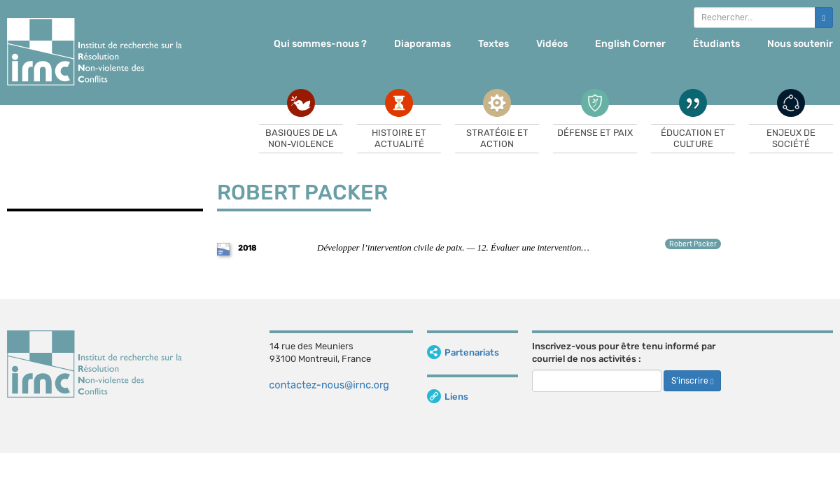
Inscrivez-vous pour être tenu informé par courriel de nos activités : (624, 353)
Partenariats (463, 352)
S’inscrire (692, 381)
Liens (448, 397)
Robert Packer (693, 244)
